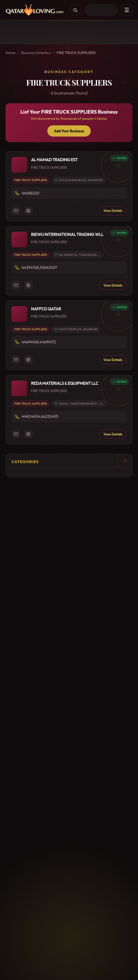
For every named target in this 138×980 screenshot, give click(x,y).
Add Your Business (69, 131)
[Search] (75, 10)
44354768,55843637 (39, 268)
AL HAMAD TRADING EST (54, 160)
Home (10, 53)
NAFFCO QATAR (46, 309)
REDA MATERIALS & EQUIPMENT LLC (65, 383)
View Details (113, 211)
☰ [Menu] (127, 10)
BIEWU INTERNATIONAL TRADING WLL (67, 234)
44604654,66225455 (40, 416)
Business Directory (36, 53)
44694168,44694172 (39, 342)
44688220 (31, 193)
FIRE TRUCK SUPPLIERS (31, 180)
